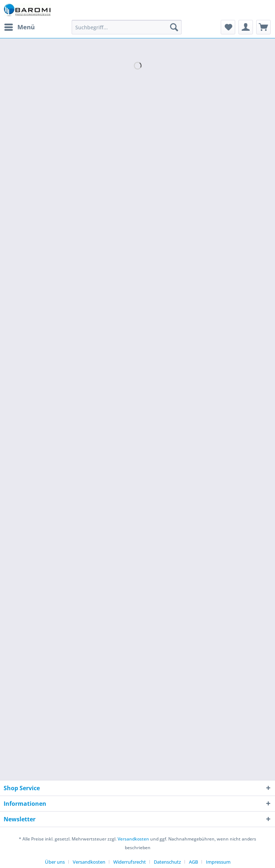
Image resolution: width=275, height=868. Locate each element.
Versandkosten (133, 839)
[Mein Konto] (246, 27)
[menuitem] (19, 27)
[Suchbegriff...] (127, 27)
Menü (20, 26)
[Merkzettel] (228, 27)
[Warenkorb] (263, 27)
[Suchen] (174, 27)
